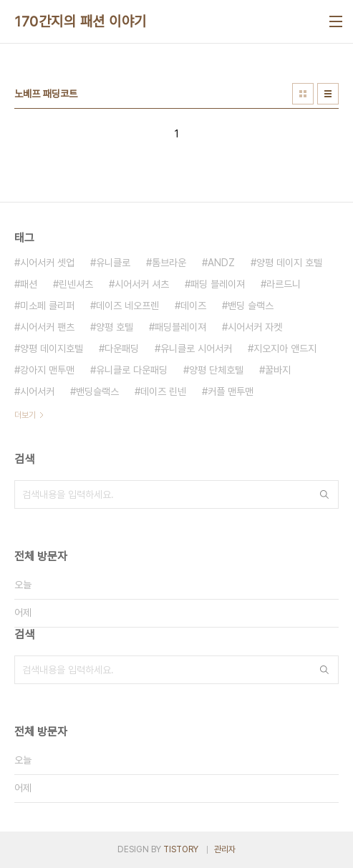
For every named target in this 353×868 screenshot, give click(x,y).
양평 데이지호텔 (52, 348)
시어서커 (37, 391)
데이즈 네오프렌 (127, 306)
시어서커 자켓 (255, 327)
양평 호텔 (115, 327)
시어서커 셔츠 (142, 284)
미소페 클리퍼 (47, 306)
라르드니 (284, 284)
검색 (324, 494)
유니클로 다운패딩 (132, 370)
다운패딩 (122, 348)
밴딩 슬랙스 (251, 306)
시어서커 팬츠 (47, 327)
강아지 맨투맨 (47, 370)
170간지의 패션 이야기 (81, 21)
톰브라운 (169, 263)
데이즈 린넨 (163, 391)
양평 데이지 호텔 (289, 263)
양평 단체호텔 (216, 370)
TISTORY (181, 849)
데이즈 (193, 306)
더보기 (25, 415)
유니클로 (113, 263)
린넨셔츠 (76, 284)
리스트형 (328, 94)
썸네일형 (303, 94)
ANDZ (221, 263)
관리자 (225, 849)
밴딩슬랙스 (97, 391)
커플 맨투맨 (231, 391)
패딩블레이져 (180, 327)
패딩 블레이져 (218, 284)
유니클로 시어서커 (196, 348)
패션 (29, 284)
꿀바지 (278, 370)
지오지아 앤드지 (285, 348)
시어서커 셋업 (47, 263)
